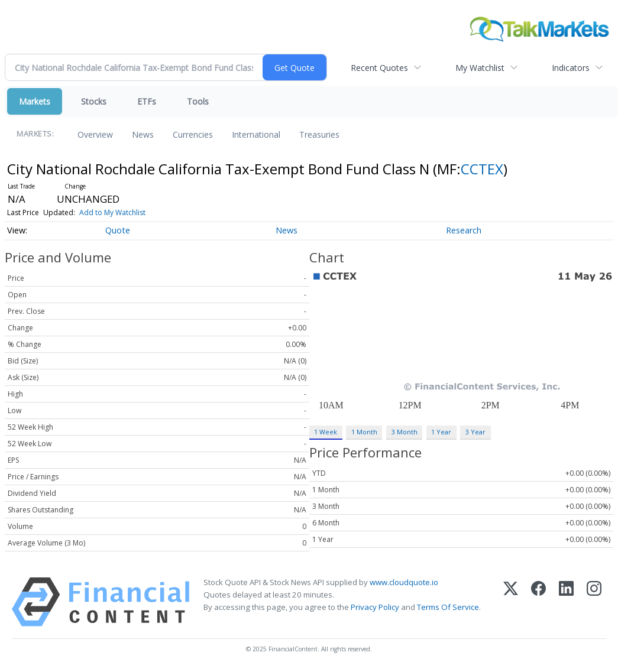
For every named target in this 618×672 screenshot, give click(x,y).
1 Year (441, 432)
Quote (118, 230)
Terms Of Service (448, 607)
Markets (35, 101)
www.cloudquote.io (404, 582)
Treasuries (319, 134)
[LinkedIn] (566, 602)
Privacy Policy (375, 607)
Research (464, 230)
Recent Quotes (379, 68)
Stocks (94, 101)
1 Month (364, 432)
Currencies (193, 134)
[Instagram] (594, 602)
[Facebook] (538, 602)
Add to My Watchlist (112, 212)
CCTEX (482, 169)
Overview (95, 134)
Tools (198, 101)
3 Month (405, 432)
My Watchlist (480, 68)
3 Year (475, 432)
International (256, 134)
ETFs (147, 101)
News (143, 134)
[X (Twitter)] (511, 602)
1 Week (326, 432)
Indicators (571, 68)
